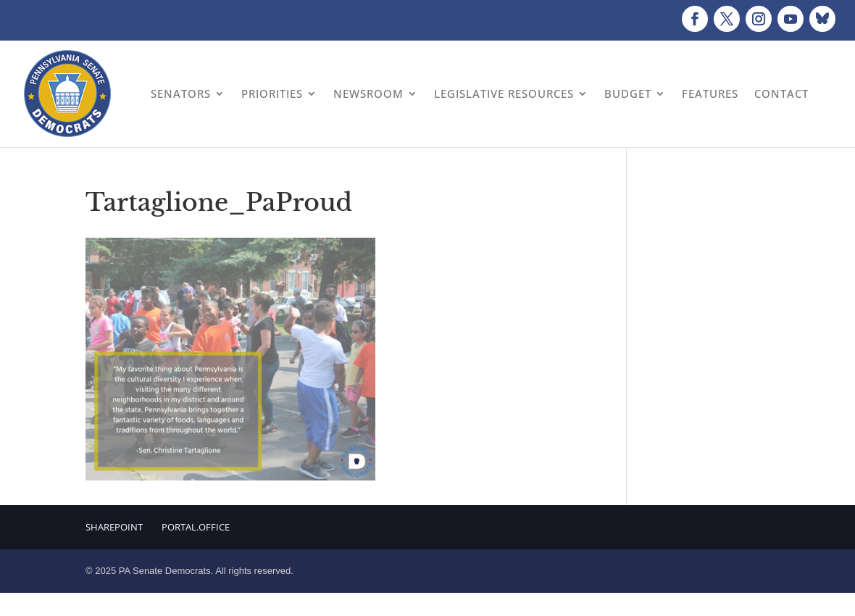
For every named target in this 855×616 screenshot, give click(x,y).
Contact (781, 93)
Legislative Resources (504, 93)
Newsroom (368, 93)
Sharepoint (114, 527)
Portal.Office (196, 527)
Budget (628, 93)
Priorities (272, 93)
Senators (181, 93)
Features (710, 93)
